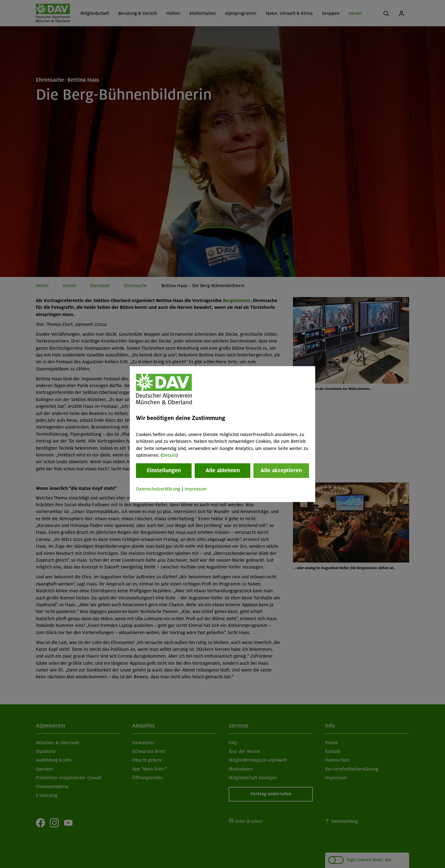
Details (169, 455)
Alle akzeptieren (281, 471)
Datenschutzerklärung (158, 489)
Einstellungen (164, 471)
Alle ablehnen (223, 471)
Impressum (196, 489)
